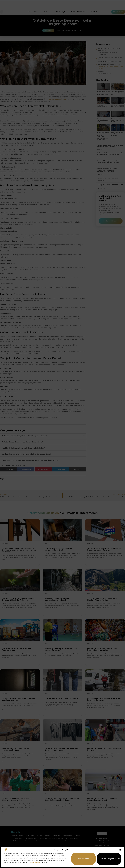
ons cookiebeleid (35, 862)
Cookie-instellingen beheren (109, 859)
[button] (120, 850)
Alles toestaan (84, 859)
